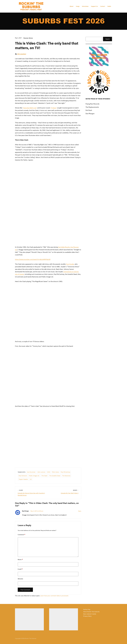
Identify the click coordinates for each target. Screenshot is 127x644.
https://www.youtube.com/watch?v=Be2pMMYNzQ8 (33, 259)
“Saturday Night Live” (30, 108)
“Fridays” (54, 108)
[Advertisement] (29, 619)
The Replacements (92, 107)
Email (20, 569)
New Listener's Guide (90, 614)
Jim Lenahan (22, 54)
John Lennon (41, 472)
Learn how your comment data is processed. (54, 596)
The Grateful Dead (55, 476)
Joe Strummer (31, 472)
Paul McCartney (65, 472)
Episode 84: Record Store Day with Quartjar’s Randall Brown (31, 494)
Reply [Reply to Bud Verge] (80, 511)
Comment (21, 535)
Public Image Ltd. (34, 476)
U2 (31, 479)
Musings (26, 38)
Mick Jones (55, 472)
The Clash (44, 476)
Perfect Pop (87, 609)
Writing (31, 38)
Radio (109, 6)
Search (108, 39)
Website (20, 579)
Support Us (94, 6)
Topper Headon (23, 479)
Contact (103, 6)
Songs (78, 6)
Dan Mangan (90, 114)
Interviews (85, 6)
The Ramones (66, 476)
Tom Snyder (70, 264)
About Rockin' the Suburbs (91, 612)
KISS (49, 472)
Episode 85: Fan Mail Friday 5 (70, 493)
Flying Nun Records (92, 104)
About (72, 6)
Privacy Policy (87, 616)
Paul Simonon (23, 476)
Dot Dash (89, 110)
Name (20, 559)
